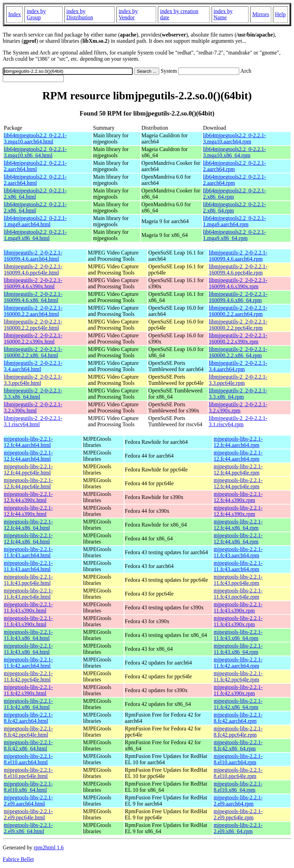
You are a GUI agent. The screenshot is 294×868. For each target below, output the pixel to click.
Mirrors (261, 14)
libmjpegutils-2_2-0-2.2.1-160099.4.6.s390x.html (33, 283)
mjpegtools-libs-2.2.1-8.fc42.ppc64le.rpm (238, 732)
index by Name (223, 14)
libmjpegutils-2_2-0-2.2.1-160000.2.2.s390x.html (33, 338)
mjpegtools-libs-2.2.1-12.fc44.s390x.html (28, 497)
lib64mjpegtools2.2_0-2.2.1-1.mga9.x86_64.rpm (235, 235)
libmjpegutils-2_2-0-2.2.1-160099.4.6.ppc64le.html (33, 270)
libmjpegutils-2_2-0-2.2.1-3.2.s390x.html (33, 407)
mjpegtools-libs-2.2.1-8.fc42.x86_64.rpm (238, 745)
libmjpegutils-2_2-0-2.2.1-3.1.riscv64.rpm (238, 421)
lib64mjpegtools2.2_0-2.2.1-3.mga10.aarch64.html (35, 138)
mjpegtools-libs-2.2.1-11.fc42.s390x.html (28, 690)
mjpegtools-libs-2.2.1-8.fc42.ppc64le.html (28, 732)
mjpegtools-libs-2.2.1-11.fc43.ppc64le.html (28, 580)
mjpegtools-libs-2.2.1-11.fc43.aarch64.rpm (238, 552)
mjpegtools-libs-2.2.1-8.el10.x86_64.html (28, 787)
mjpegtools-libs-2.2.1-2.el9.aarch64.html (28, 801)
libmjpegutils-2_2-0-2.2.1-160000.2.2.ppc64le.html (33, 325)
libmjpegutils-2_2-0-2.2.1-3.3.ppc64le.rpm (238, 380)
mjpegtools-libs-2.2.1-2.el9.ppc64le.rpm (238, 814)
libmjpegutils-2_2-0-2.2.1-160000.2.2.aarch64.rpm (238, 311)
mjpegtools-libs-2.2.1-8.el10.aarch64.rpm (238, 759)
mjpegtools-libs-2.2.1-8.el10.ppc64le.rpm (238, 773)
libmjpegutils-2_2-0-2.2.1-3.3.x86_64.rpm (238, 394)
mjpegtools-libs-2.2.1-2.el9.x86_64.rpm (238, 828)
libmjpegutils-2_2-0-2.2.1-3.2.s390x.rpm (238, 407)
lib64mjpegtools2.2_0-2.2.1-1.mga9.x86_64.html (35, 235)
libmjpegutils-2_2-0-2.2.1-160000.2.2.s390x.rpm (238, 338)
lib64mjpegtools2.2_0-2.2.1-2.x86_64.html (35, 194)
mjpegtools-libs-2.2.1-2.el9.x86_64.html (28, 828)
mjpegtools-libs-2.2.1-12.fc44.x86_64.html (28, 525)
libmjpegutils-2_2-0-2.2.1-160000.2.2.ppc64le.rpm (238, 325)
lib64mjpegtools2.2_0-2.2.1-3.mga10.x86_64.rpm (235, 152)
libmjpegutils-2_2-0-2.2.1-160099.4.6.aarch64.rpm (238, 256)
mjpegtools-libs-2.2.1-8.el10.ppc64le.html (28, 773)
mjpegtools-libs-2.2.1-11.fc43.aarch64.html (28, 552)
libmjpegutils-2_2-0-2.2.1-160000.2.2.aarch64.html (33, 311)
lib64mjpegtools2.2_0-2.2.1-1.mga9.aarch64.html (35, 221)
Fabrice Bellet (18, 859)
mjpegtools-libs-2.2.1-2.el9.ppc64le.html (28, 814)
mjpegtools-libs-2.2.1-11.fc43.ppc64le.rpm (238, 580)
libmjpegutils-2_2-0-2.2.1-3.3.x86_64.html (33, 394)
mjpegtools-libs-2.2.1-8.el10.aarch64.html (28, 759)
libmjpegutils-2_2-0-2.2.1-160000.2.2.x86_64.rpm (238, 352)
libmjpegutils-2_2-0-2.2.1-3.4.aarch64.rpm (238, 366)
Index (14, 14)
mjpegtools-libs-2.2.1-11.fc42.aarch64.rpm (238, 663)
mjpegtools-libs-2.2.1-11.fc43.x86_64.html (28, 635)
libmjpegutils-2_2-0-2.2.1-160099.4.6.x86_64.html (33, 297)
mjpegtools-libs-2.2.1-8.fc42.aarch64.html (28, 718)
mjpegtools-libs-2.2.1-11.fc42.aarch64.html (28, 663)
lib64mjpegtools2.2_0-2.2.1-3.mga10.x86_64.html (35, 152)
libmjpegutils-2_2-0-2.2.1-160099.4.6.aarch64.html (33, 256)
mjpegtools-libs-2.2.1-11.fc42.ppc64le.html (28, 676)
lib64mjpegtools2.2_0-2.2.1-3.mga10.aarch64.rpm (235, 138)
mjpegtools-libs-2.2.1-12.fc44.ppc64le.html (28, 470)
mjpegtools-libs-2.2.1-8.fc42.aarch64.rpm (238, 718)
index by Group (36, 14)
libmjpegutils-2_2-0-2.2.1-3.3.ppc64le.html (33, 380)
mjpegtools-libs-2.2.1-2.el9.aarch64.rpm (238, 801)
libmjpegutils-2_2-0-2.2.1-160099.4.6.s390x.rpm (238, 283)
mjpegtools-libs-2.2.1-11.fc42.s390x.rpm (238, 690)
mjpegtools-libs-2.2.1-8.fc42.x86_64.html (28, 745)
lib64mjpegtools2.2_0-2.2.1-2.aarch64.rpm (235, 166)
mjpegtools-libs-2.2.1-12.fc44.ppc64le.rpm (238, 470)
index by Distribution (80, 14)
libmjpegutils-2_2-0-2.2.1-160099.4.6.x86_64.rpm (238, 297)
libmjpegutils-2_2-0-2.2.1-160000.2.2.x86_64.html (33, 352)
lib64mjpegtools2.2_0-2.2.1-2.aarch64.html (35, 166)
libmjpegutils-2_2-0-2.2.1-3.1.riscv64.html (33, 421)
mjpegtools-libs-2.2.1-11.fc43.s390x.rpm (238, 607)
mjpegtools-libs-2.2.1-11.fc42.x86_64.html (28, 704)
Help (280, 14)
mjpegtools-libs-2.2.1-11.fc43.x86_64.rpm (238, 635)
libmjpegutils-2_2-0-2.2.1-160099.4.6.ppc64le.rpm (238, 270)
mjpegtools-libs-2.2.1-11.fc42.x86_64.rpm (238, 704)
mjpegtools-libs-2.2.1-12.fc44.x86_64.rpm (238, 525)
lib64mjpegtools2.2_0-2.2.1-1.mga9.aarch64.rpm (235, 221)
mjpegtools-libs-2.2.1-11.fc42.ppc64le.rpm (238, 676)
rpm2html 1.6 (49, 847)
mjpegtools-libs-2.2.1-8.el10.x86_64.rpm (238, 787)
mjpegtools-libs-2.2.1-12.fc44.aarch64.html (28, 442)
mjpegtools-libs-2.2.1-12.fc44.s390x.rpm (238, 497)
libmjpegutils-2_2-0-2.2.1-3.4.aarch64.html (33, 366)
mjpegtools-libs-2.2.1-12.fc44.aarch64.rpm (238, 442)
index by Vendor (128, 14)
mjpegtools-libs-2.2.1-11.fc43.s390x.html (28, 607)
